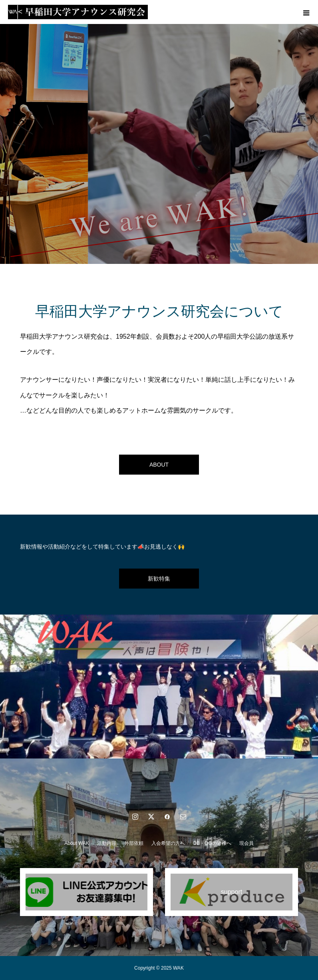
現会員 (246, 843)
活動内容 (107, 843)
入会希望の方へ (168, 843)
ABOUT (159, 465)
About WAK (77, 843)
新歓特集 (159, 579)
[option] (159, 144)
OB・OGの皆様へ (212, 843)
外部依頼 (134, 843)
